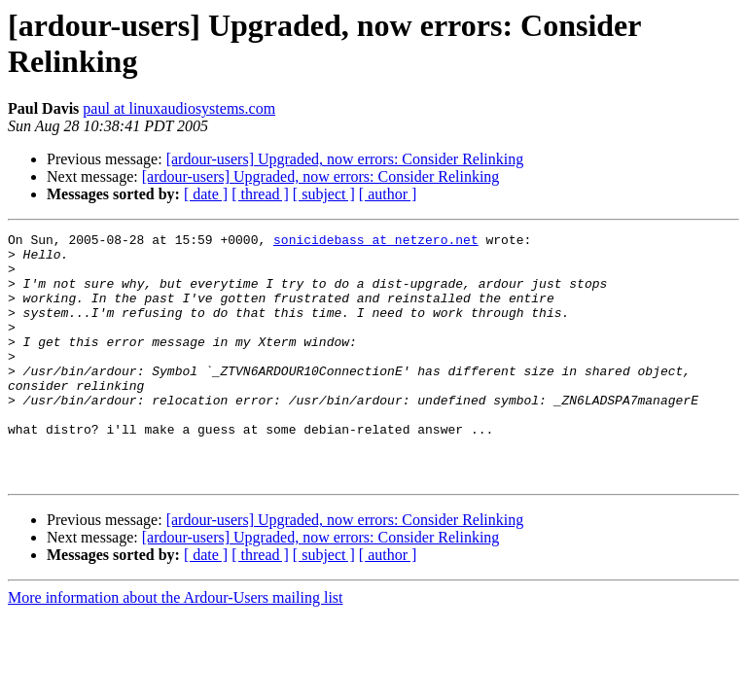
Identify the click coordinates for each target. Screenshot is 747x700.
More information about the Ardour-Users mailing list (176, 647)
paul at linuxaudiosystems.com (179, 108)
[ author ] (388, 194)
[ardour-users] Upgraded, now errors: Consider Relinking (345, 159)
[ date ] (206, 194)
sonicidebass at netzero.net (376, 242)
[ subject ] (324, 194)
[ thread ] (260, 194)
